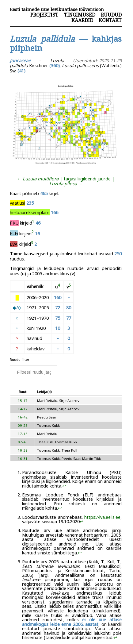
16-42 (23, 417)
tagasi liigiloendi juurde (87, 179)
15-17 (23, 401)
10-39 (23, 450)
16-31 (23, 459)
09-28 (23, 425)
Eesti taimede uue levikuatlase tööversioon (57, 9)
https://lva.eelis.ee (102, 517)
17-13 (23, 434)
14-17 (23, 409)
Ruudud (111, 15)
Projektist (44, 15)
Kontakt (110, 20)
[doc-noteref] (33, 223)
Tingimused (80, 15)
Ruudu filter (20, 359)
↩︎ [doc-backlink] (64, 486)
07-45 (23, 442)
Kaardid (82, 20)
